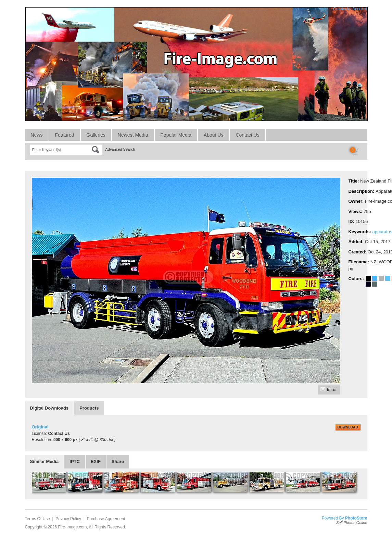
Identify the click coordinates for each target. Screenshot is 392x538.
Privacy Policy (68, 519)
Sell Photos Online (352, 523)
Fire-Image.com (72, 527)
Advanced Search (120, 149)
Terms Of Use (37, 519)
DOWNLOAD (348, 427)
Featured (65, 135)
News (37, 135)
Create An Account (350, 9)
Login (322, 9)
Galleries (96, 135)
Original (40, 427)
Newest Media (133, 135)
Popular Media (176, 135)
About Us (214, 135)
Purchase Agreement (106, 519)
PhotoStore (356, 518)
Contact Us (247, 135)
